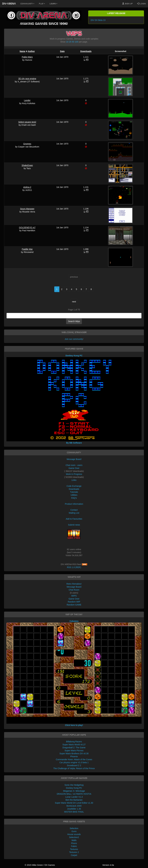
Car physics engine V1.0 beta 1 (74, 762)
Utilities (74, 495)
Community (27, 4)
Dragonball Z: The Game (74, 748)
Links (74, 480)
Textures (74, 849)
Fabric (74, 846)
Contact (74, 510)
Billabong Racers (74, 742)
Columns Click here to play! (74, 673)
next (74, 302)
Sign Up (127, 4)
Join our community (74, 339)
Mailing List (74, 513)
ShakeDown (27, 165)
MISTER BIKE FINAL (74, 812)
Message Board (74, 459)
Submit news (74, 525)
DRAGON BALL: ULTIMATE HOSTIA (74, 794)
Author (31, 51)
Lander (27, 100)
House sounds (74, 834)
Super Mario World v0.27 (74, 745)
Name (22, 51)
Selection (74, 828)
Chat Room (74, 590)
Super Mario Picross (74, 751)
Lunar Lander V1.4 (74, 797)
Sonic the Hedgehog (74, 785)
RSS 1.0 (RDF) (74, 567)
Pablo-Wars (27, 57)
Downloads (86, 51)
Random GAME (74, 605)
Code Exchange (74, 486)
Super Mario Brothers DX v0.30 (74, 753)
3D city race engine (27, 79)
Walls (74, 840)
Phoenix (74, 756)
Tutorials (74, 492)
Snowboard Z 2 (74, 765)
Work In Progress (74, 474)
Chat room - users (74, 465)
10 (67, 42)
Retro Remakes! (74, 584)
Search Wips (74, 321)
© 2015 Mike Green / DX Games (40, 865)
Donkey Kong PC (74, 788)
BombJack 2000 (74, 806)
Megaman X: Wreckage (74, 791)
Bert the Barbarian (74, 800)
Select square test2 (27, 122)
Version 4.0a (108, 865)
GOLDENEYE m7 (27, 228)
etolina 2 (27, 187)
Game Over (74, 468)
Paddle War (27, 249)
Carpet (74, 855)
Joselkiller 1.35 (74, 809)
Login (141, 4)
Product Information (74, 504)
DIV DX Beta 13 (98, 20)
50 (73, 42)
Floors (74, 843)
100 (76, 42)
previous (74, 277)
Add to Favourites (74, 519)
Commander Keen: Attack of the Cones (74, 759)
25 (70, 42)
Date (62, 51)
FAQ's (74, 498)
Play (42, 4)
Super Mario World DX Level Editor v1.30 (74, 803)
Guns (74, 831)
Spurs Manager (27, 209)
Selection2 (74, 837)
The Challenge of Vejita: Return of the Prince (74, 768)
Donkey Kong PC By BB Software (74, 399)
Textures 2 (74, 852)
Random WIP (74, 602)
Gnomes (27, 144)
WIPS (74, 596)
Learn (53, 4)
